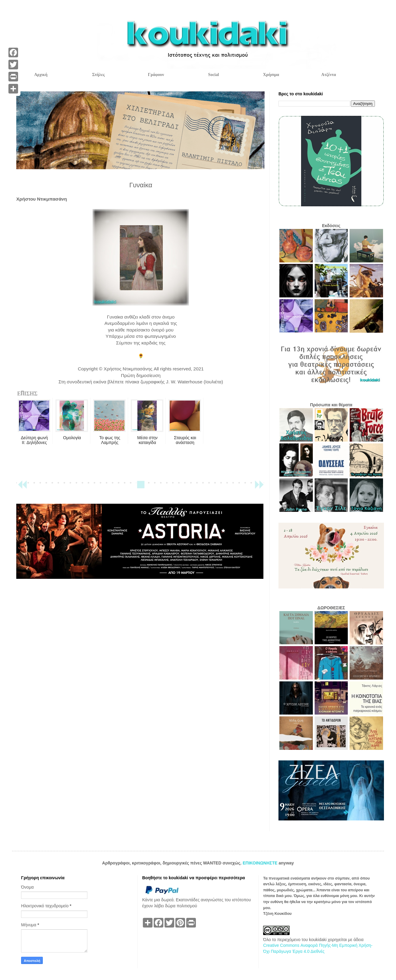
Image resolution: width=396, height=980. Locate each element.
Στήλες (99, 75)
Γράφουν (156, 75)
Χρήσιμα (271, 75)
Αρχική (41, 75)
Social (214, 75)
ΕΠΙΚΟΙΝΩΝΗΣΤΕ (261, 863)
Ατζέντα (329, 75)
